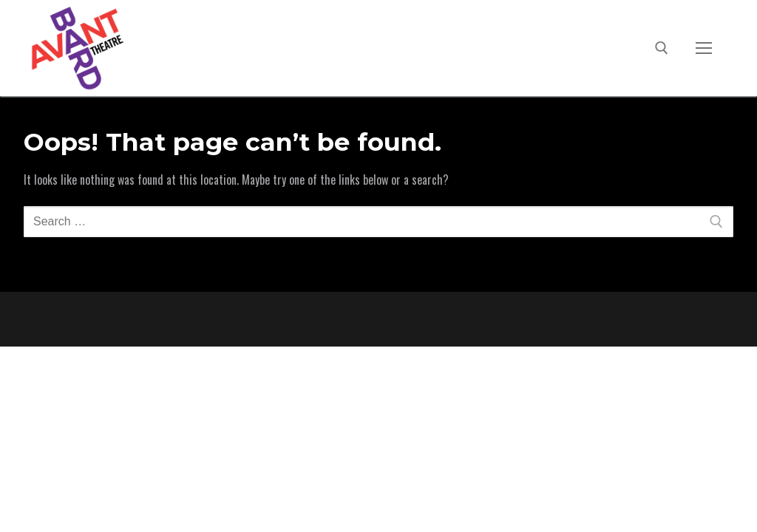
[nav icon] (704, 48)
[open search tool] (662, 48)
